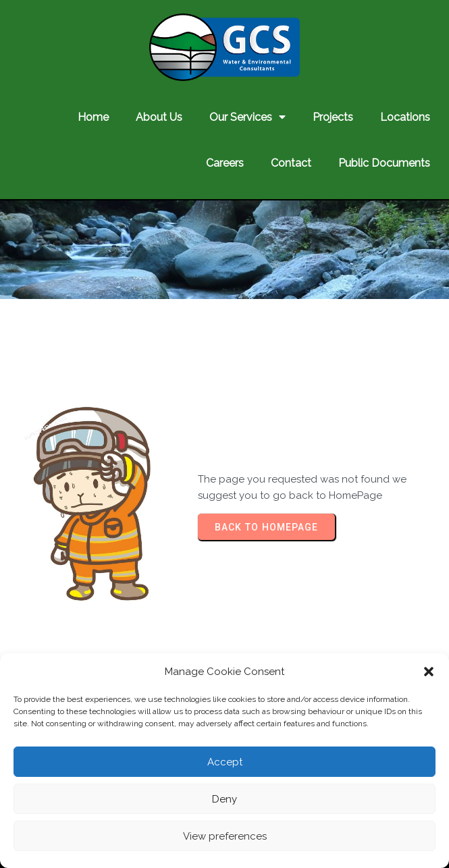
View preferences (225, 836)
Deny (224, 799)
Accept (225, 762)
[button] (429, 672)
